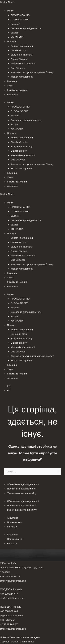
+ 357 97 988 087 (9, 624)
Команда (12, 81)
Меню (10, 11)
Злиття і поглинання (22, 46)
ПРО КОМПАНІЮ (20, 15)
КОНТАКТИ (17, 37)
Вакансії (15, 24)
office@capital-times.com (13, 581)
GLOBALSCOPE (20, 20)
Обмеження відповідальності (23, 484)
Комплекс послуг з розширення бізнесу (32, 72)
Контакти (12, 527)
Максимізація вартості (23, 64)
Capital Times (7, 2)
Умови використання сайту (22, 493)
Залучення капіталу (22, 55)
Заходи (15, 33)
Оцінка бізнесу (19, 59)
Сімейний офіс (19, 50)
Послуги (12, 42)
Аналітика (13, 94)
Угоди (10, 86)
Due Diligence (18, 68)
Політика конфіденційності (22, 489)
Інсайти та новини (17, 90)
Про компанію (15, 522)
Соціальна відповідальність (26, 28)
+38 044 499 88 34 (10, 576)
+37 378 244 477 (9, 594)
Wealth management (22, 77)
